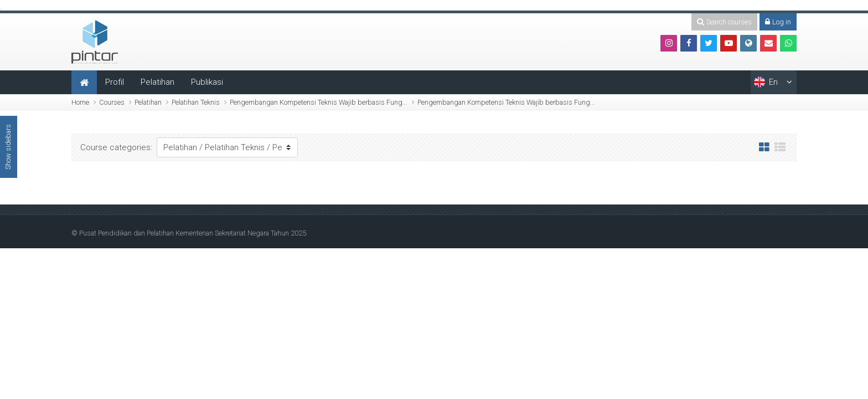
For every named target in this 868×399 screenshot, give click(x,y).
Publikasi (207, 82)
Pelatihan (157, 82)
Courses (112, 102)
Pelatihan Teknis (196, 102)
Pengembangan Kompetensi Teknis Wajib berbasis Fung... (319, 102)
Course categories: (116, 147)
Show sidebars (8, 147)
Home (80, 102)
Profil (115, 82)
